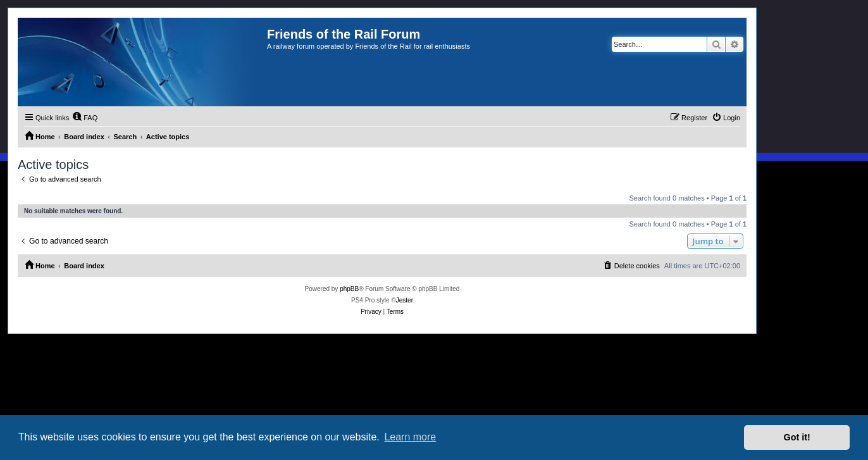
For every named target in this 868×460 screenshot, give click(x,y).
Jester (405, 300)
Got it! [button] (797, 437)
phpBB (349, 289)
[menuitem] (85, 118)
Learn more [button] (410, 437)
